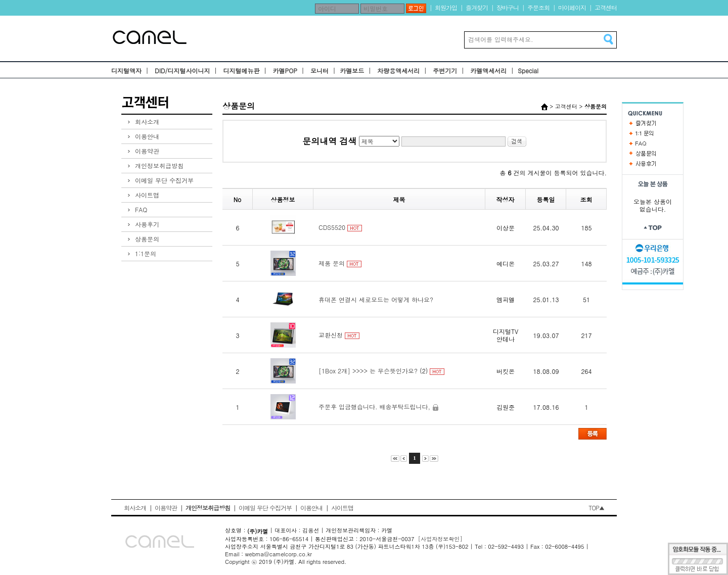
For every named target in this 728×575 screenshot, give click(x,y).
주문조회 (538, 7)
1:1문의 (146, 253)
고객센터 (606, 7)
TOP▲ (596, 508)
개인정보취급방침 (159, 165)
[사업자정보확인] (440, 539)
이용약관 (147, 151)
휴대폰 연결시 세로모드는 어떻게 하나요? (376, 299)
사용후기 (147, 224)
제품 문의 (332, 263)
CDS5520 (332, 227)
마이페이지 (572, 7)
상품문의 (147, 239)
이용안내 (147, 136)
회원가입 (446, 7)
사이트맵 (147, 195)
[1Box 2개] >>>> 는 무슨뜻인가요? (368, 371)
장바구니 (508, 7)
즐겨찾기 (477, 7)
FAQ (141, 209)
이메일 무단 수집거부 (164, 180)
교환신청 (331, 335)
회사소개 (147, 122)
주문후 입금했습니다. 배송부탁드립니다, (374, 406)
